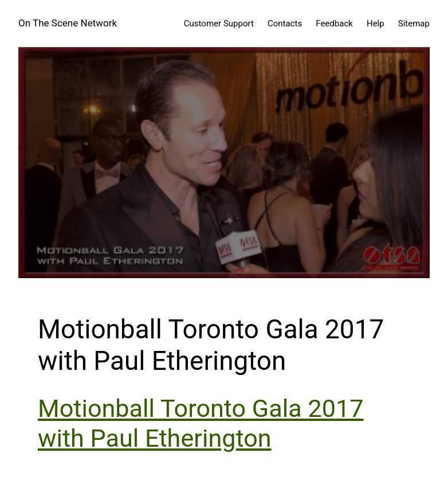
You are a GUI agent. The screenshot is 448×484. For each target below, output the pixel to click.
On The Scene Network (68, 23)
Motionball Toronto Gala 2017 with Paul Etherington (201, 423)
